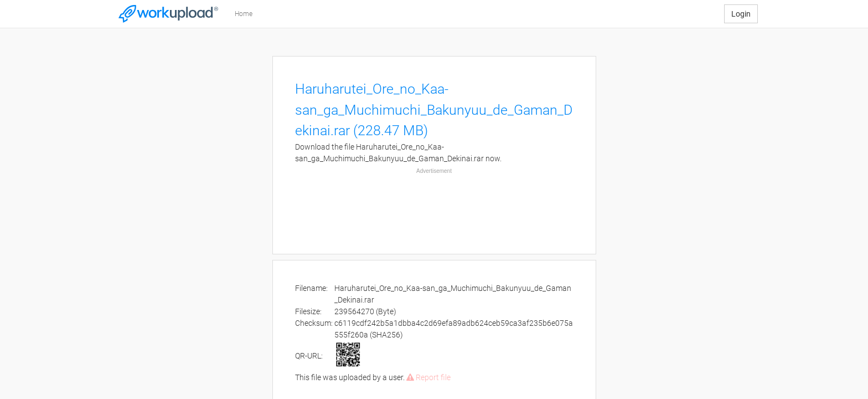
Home (244, 14)
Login (741, 14)
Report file (428, 377)
